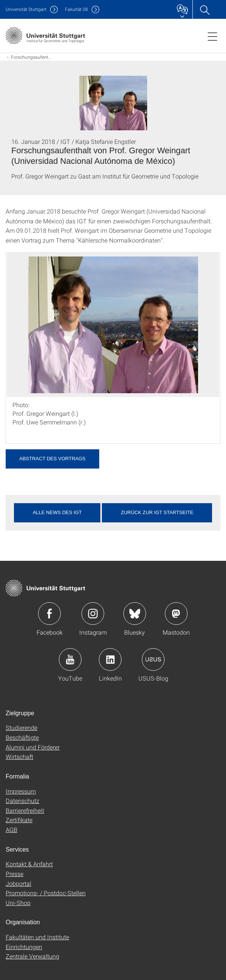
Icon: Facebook (49, 614)
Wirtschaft (19, 756)
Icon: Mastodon (176, 614)
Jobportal (18, 883)
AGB (12, 830)
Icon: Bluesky (135, 614)
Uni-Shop (18, 903)
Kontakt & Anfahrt (29, 864)
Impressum (21, 791)
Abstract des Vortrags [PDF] (52, 459)
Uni (26, 9)
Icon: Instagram (93, 614)
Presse (15, 874)
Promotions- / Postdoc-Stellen (46, 893)
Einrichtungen (24, 947)
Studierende (22, 727)
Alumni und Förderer (33, 747)
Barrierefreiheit (25, 810)
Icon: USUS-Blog (153, 659)
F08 (76, 9)
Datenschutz (22, 801)
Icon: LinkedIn (110, 659)
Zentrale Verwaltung (32, 956)
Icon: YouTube (70, 659)
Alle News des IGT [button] (57, 512)
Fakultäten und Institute (37, 937)
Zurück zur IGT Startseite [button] (157, 512)
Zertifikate (19, 820)
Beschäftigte (22, 737)
